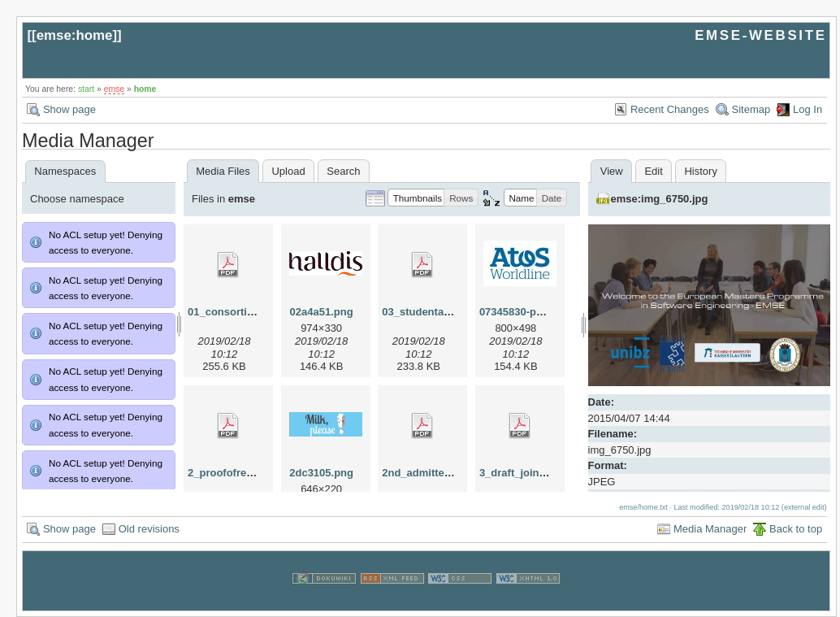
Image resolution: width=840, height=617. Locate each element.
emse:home (75, 35)
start (86, 89)
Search (343, 171)
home (145, 89)
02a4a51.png (322, 312)
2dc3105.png (321, 473)
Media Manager (710, 529)
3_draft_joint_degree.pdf (541, 473)
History (700, 171)
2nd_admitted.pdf (426, 473)
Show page (69, 109)
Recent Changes (670, 109)
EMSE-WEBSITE (760, 35)
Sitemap (751, 109)
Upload (288, 171)
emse (114, 89)
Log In (808, 109)
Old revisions (149, 529)
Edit (653, 171)
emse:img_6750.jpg (660, 199)
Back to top (796, 529)
